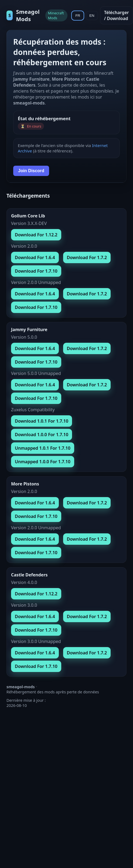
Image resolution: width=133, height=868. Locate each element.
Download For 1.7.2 (87, 257)
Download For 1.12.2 (36, 235)
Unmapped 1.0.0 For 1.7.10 (43, 462)
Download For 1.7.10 (36, 271)
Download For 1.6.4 (35, 257)
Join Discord (31, 171)
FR (78, 16)
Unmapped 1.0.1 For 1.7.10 (43, 448)
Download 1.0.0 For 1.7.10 (42, 435)
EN (92, 16)
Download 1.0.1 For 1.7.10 (42, 421)
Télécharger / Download (117, 15)
